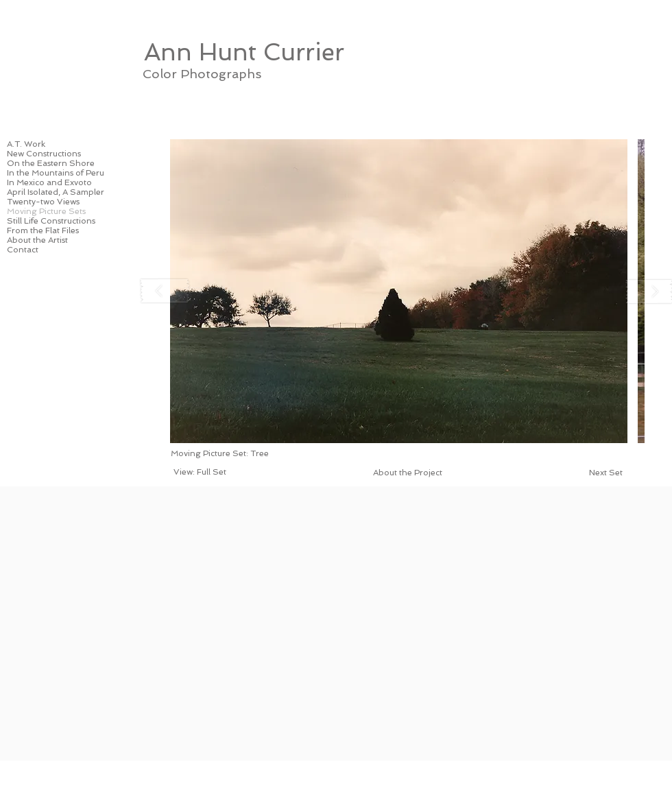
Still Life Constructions (51, 221)
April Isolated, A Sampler (56, 192)
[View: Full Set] (200, 472)
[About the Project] (407, 473)
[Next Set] (605, 473)
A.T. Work (26, 144)
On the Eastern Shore (51, 163)
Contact (23, 250)
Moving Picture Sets (46, 211)
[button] (399, 291)
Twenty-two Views (43, 202)
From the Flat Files (43, 230)
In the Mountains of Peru (56, 173)
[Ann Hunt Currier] (244, 51)
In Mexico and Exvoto (49, 182)
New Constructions (44, 154)
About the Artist (37, 240)
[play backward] (165, 291)
